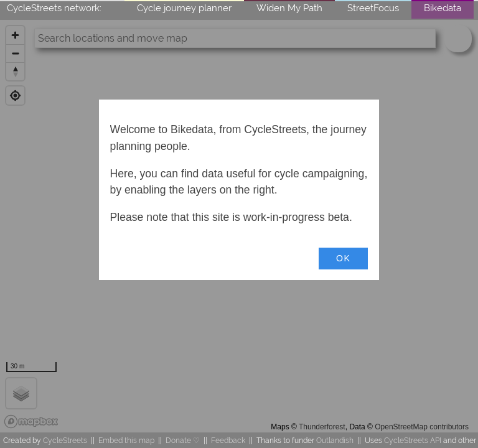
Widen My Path (289, 8)
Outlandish (335, 440)
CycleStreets (65, 440)
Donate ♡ (183, 440)
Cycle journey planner (184, 8)
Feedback (228, 440)
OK (343, 258)
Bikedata (443, 8)
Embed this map (126, 440)
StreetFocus (373, 8)
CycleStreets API (413, 440)
